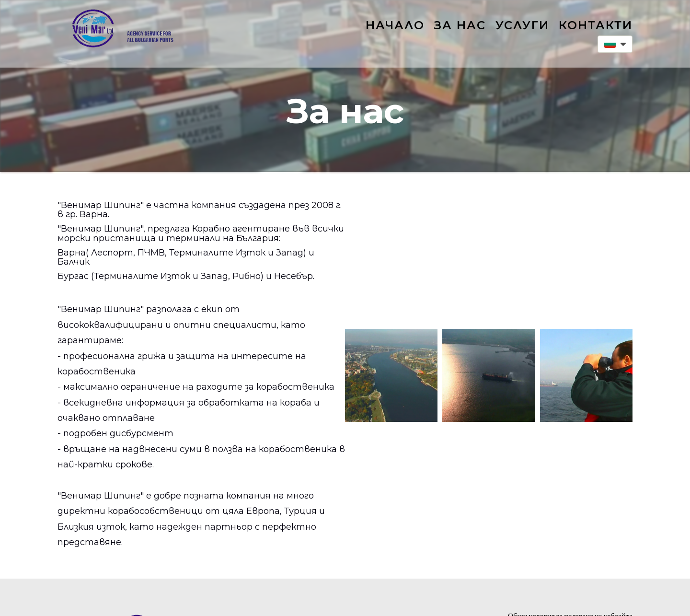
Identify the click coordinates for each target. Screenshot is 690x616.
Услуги (522, 25)
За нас (460, 25)
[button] (615, 44)
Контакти (596, 25)
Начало (395, 25)
